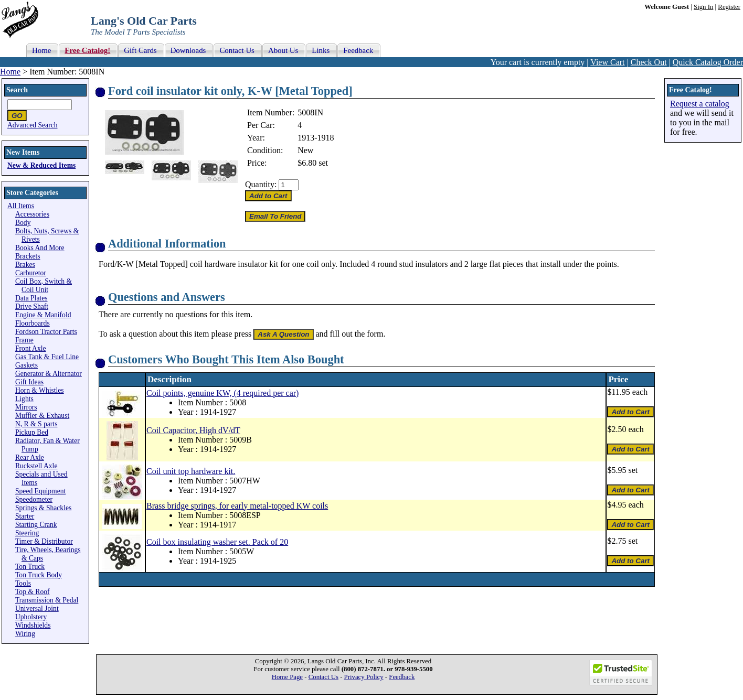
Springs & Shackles (43, 508)
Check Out (649, 62)
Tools (23, 583)
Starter (25, 516)
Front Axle (31, 348)
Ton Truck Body (39, 575)
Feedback (402, 677)
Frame (24, 340)
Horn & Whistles (40, 390)
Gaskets (26, 365)
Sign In (703, 7)
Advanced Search (33, 125)
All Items (21, 206)
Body (23, 223)
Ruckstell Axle (36, 466)
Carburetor (31, 273)
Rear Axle (30, 457)
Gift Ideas (29, 382)
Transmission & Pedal (47, 600)
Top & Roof (33, 592)
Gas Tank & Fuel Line (47, 357)
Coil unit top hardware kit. (191, 471)
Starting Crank (36, 525)
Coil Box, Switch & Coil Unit (44, 286)
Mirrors (26, 407)
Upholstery (31, 617)
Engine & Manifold (43, 315)
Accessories (32, 214)
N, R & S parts (36, 424)
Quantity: (261, 184)
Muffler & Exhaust (42, 416)
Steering (27, 533)
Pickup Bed (32, 432)
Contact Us (323, 677)
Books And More (40, 248)
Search (17, 90)
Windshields (33, 625)
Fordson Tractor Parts (46, 332)
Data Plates (31, 298)
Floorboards (33, 323)
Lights (24, 399)
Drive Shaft (32, 306)
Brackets (28, 256)
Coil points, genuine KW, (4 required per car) (222, 393)
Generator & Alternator (49, 374)
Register (729, 7)
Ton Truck (30, 567)
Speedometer (34, 499)
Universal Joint (37, 609)
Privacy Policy (364, 677)
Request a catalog (700, 104)
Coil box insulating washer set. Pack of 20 (217, 542)
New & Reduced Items (41, 165)
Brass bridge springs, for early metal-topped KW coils (237, 506)
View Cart (607, 62)
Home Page (287, 677)
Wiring (25, 634)
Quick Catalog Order (708, 62)
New (305, 150)
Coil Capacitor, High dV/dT (193, 430)
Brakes (25, 265)
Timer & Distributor (44, 541)
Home (10, 72)
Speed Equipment (40, 491)
